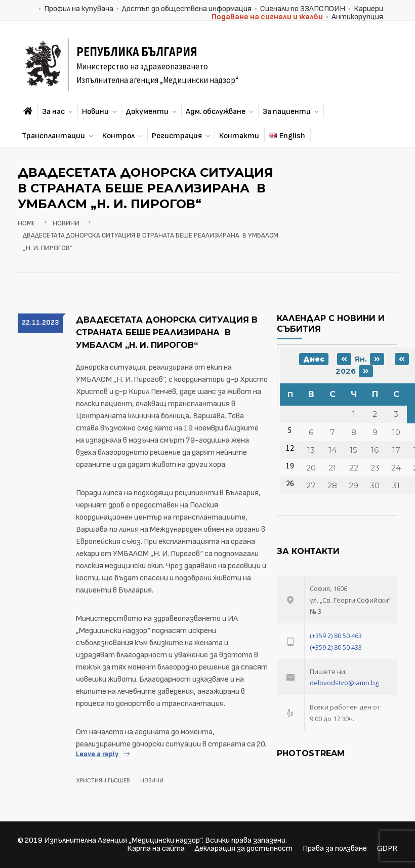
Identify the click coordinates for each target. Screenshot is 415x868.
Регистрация (177, 136)
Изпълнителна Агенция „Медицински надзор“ (123, 840)
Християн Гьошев (103, 781)
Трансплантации (53, 136)
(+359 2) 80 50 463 (336, 636)
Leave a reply (97, 754)
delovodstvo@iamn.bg (344, 683)
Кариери (368, 9)
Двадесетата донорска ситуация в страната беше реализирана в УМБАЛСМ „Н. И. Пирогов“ (167, 332)
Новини (95, 112)
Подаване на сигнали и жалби (267, 17)
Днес (314, 359)
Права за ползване (335, 849)
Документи (147, 112)
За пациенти (287, 112)
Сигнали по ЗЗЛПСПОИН (303, 9)
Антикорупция (357, 17)
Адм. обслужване (216, 112)
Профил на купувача (79, 9)
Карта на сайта (156, 849)
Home (27, 223)
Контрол (118, 136)
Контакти (239, 136)
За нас (53, 112)
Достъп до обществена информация (187, 9)
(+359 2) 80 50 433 (336, 647)
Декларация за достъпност (244, 849)
